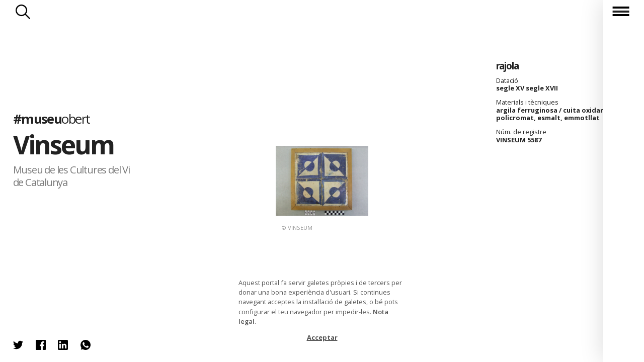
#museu (52, 119)
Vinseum (64, 144)
